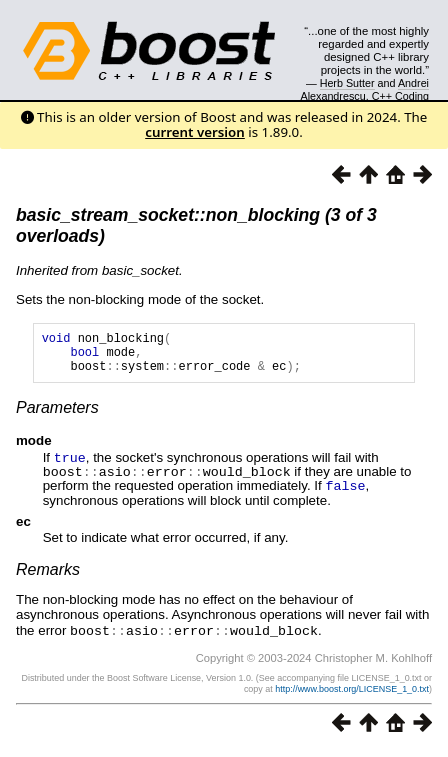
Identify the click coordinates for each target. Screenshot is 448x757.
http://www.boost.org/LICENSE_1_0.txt (352, 694)
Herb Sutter (347, 83)
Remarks (48, 575)
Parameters (57, 416)
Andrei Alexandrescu (365, 89)
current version (195, 132)
